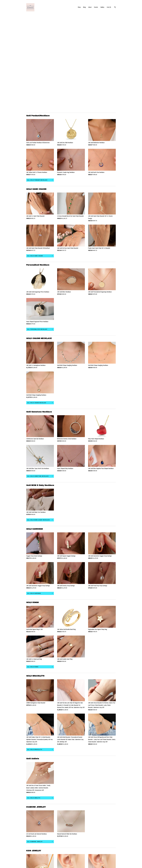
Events (96, 7)
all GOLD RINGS (33, 572)
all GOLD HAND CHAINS (35, 161)
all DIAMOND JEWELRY (35, 746)
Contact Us (29, 861)
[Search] (115, 7)
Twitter (59, 851)
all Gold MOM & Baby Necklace (39, 425)
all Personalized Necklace (37, 234)
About (90, 7)
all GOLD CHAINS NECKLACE (37, 308)
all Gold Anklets (34, 703)
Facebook (60, 854)
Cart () (109, 7)
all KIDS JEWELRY (34, 827)
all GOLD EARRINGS (34, 498)
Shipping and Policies (32, 859)
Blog (84, 7)
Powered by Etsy (95, 851)
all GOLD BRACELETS (35, 654)
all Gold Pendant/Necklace (37, 85)
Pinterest (60, 849)
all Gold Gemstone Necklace (38, 381)
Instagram (60, 846)
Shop (79, 7)
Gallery (102, 7)
